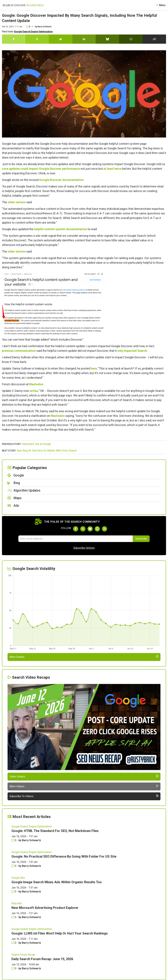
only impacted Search (132, 351)
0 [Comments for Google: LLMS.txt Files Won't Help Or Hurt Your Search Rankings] (14, 943)
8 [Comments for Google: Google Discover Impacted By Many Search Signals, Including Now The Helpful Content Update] (28, 27)
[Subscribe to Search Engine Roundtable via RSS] (105, 529)
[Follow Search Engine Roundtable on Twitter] (83, 529)
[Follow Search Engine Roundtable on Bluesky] (90, 529)
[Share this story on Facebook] (14, 39)
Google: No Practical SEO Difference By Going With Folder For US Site (64, 856)
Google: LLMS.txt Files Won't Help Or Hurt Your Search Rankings (60, 933)
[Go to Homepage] (23, 5)
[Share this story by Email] (131, 39)
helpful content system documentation (61, 229)
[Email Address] (76, 539)
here (94, 368)
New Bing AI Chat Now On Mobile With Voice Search (47, 451)
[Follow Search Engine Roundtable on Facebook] (76, 529)
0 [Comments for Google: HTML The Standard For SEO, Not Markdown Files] (14, 840)
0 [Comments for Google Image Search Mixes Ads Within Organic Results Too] (14, 892)
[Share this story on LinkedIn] (84, 39)
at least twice (112, 169)
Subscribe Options (84, 548)
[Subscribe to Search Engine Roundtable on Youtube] (97, 529)
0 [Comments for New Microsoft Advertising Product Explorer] (14, 917)
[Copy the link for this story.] (154, 39)
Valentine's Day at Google (36, 444)
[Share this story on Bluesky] (107, 39)
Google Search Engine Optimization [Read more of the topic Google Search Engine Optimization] (32, 826)
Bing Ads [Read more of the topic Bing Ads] (17, 903)
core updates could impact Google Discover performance (41, 169)
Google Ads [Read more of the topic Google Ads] (18, 878)
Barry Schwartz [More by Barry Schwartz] (31, 840)
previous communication (19, 351)
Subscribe (141, 539)
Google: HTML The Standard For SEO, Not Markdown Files (55, 831)
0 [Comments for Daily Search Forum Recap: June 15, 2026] (14, 968)
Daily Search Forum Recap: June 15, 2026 (42, 959)
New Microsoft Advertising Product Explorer (45, 908)
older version (17, 202)
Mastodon (36, 384)
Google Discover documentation (61, 180)
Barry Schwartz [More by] (45, 27)
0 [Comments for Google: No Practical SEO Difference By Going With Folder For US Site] (14, 866)
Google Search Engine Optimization (33, 32)
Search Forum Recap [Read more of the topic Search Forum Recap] (23, 955)
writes (34, 391)
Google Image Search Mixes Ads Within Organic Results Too (57, 882)
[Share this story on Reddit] (61, 39)
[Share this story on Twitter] (37, 39)
